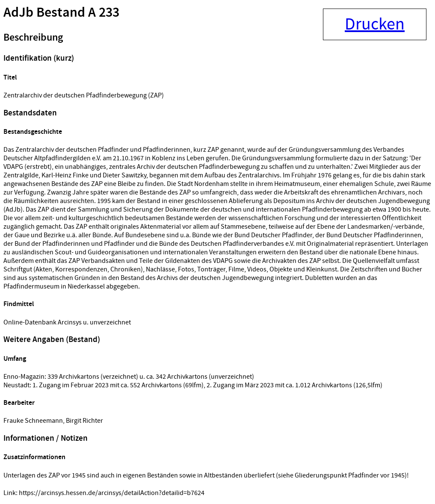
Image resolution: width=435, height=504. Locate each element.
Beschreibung (33, 38)
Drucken (375, 24)
